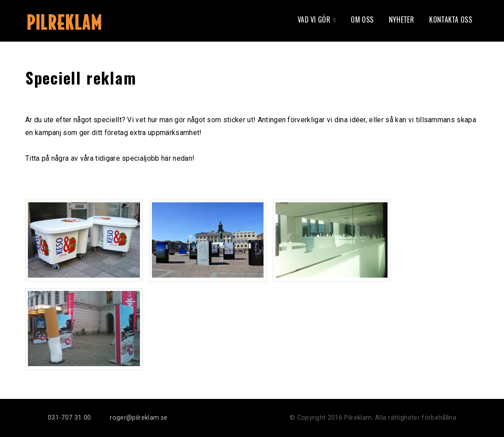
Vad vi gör (314, 19)
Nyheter (401, 19)
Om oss (362, 19)
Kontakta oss (451, 19)
